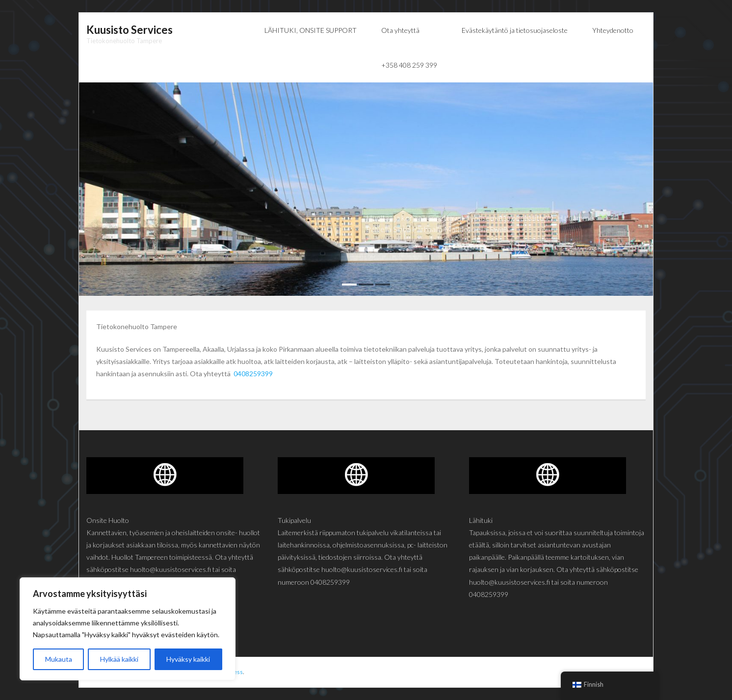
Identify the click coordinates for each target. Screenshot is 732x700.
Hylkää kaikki (119, 659)
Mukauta (59, 659)
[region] (128, 629)
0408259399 (253, 374)
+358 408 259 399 (409, 65)
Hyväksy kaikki (188, 659)
